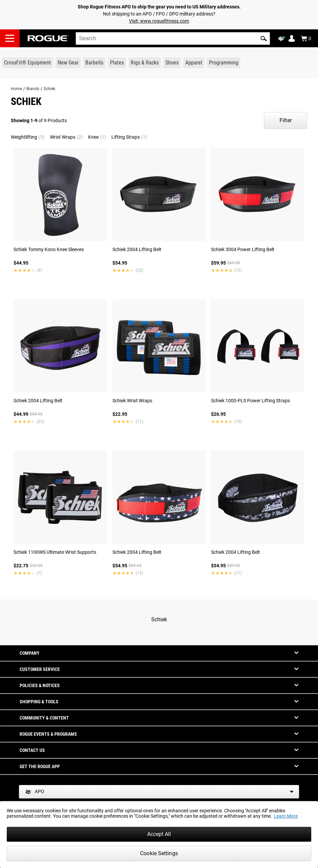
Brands (33, 89)
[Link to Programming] (224, 63)
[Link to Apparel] (194, 63)
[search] (173, 38)
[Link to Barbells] (94, 63)
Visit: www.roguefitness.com (159, 21)
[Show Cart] (306, 38)
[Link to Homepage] (48, 38)
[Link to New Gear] (68, 63)
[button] (264, 38)
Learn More (286, 816)
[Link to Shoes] (172, 63)
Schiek (49, 89)
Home (16, 89)
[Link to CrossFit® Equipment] (28, 63)
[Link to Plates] (117, 63)
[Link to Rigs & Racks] (145, 63)
